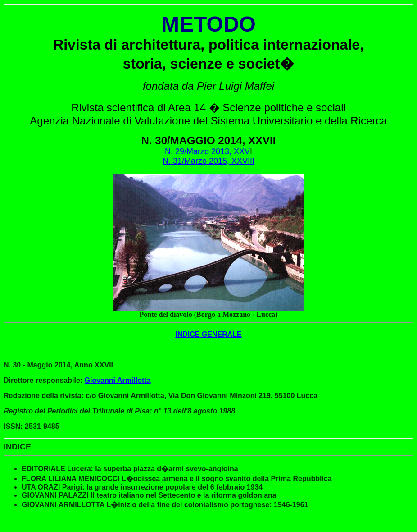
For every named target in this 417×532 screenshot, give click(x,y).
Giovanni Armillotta (118, 380)
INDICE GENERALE (208, 334)
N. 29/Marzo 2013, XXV (207, 151)
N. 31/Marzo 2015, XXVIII (208, 161)
